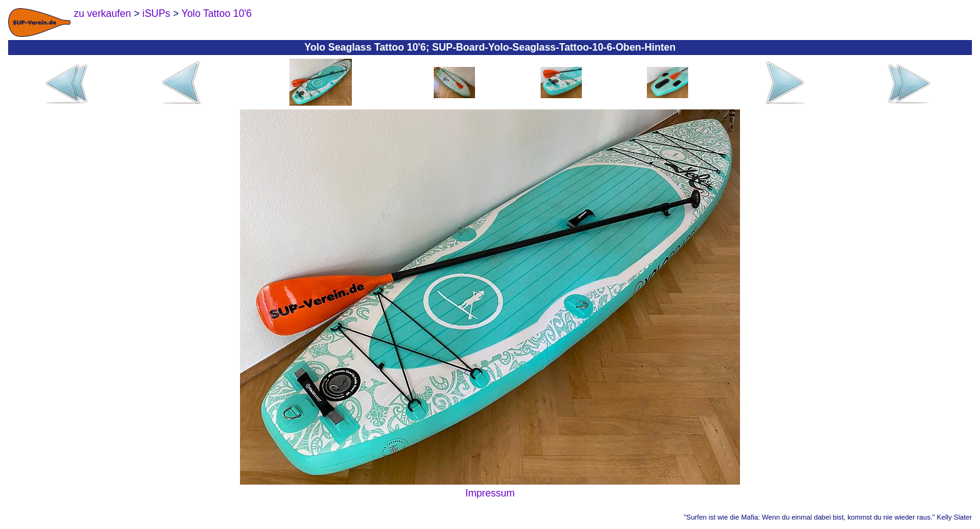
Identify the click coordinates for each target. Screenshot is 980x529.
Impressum (490, 493)
